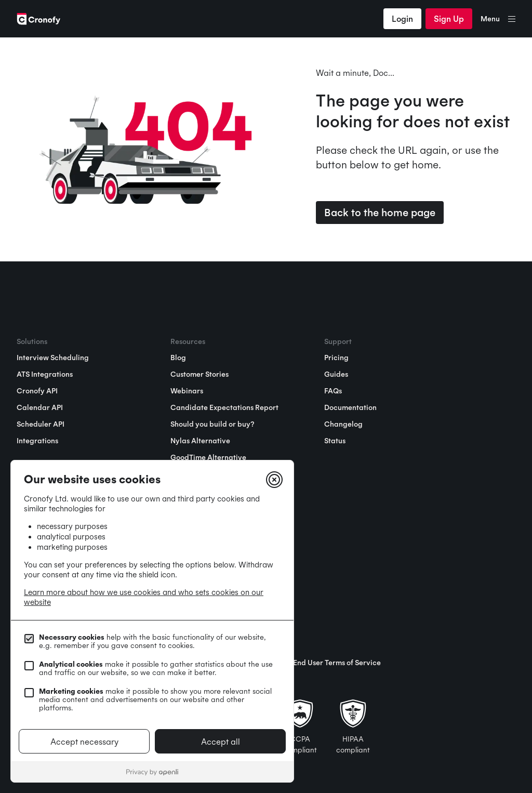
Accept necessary (84, 742)
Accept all (221, 742)
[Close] (274, 480)
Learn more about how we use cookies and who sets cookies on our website (144, 597)
